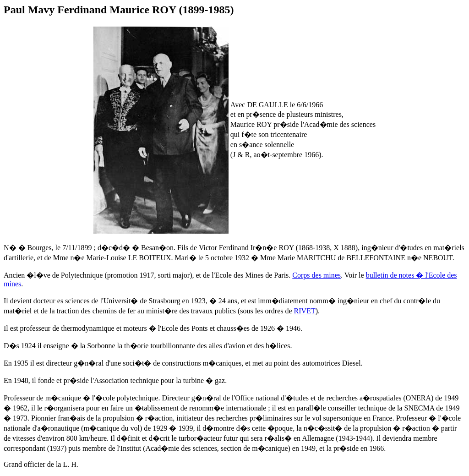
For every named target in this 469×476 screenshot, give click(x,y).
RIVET (305, 311)
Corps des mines (316, 275)
